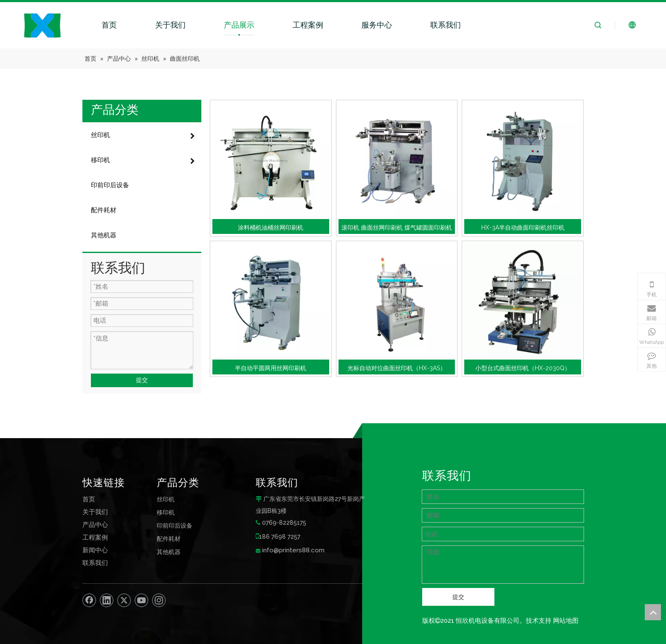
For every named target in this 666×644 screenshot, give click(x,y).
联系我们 (446, 25)
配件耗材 (169, 539)
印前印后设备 (175, 525)
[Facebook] (89, 600)
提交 (142, 380)
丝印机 (166, 499)
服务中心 (377, 25)
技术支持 (539, 621)
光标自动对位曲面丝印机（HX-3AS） (397, 368)
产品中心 (95, 525)
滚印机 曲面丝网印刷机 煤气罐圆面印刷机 (397, 228)
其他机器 (169, 552)
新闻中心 (95, 550)
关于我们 (170, 25)
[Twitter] (124, 600)
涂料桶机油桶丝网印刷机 (271, 228)
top (653, 612)
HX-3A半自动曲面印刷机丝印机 (523, 228)
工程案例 (308, 25)
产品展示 (239, 25)
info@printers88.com (293, 550)
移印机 (166, 512)
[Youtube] (141, 600)
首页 (109, 25)
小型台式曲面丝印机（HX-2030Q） (523, 368)
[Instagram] (159, 600)
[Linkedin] (107, 600)
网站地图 (566, 621)
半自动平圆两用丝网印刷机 (271, 368)
